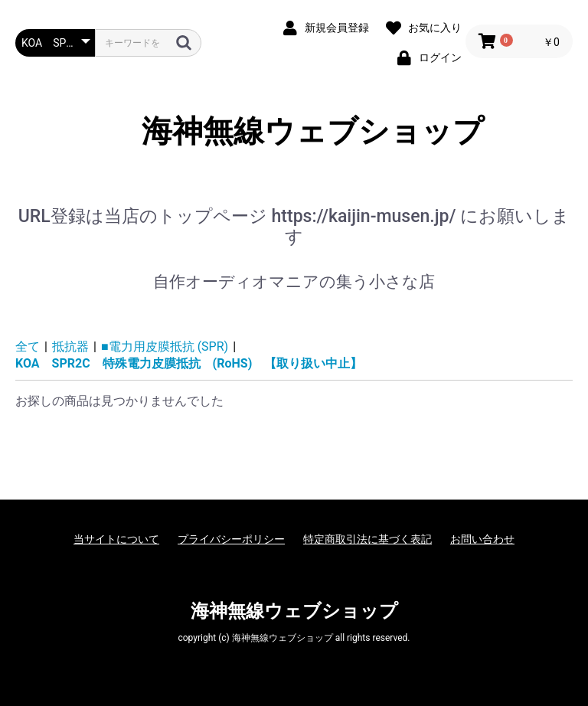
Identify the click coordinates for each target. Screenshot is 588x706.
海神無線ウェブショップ (294, 131)
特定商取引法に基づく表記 (367, 539)
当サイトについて (116, 539)
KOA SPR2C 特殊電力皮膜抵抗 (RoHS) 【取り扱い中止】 (189, 363)
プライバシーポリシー (231, 539)
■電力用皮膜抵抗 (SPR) (165, 346)
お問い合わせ (482, 539)
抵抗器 (70, 346)
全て (28, 346)
